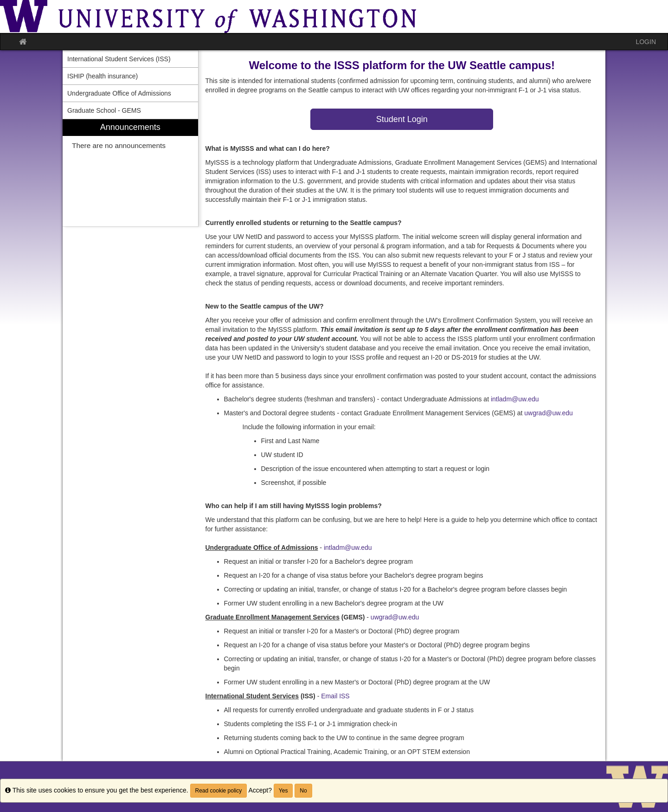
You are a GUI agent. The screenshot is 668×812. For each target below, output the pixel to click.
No (303, 791)
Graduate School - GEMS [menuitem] (104, 110)
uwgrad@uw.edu (549, 413)
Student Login (402, 119)
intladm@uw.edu (515, 399)
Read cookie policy (219, 791)
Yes (283, 791)
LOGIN (646, 42)
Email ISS (335, 696)
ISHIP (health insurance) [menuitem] (103, 76)
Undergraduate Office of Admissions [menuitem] (119, 93)
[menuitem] (130, 173)
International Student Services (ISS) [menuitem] (119, 59)
